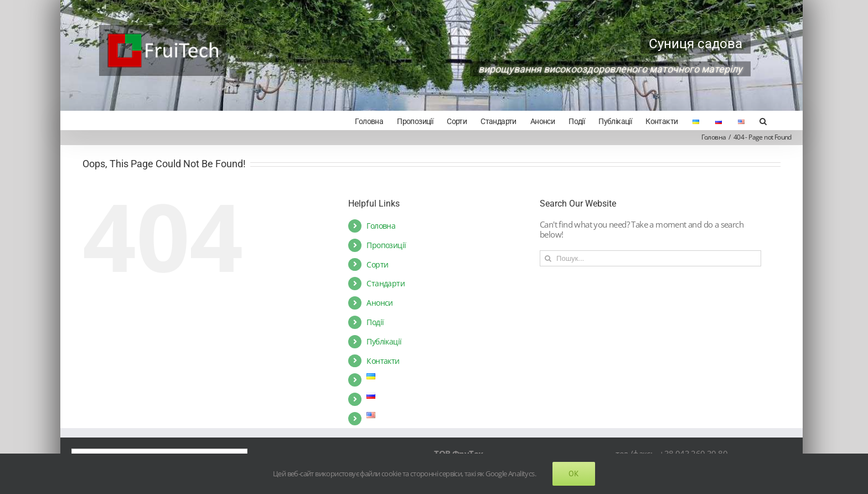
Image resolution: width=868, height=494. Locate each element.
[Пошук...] (650, 258)
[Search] (763, 120)
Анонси (379, 303)
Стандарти (386, 283)
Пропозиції (386, 245)
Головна (381, 226)
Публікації (384, 341)
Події (375, 322)
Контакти (383, 361)
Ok (574, 474)
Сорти (377, 264)
